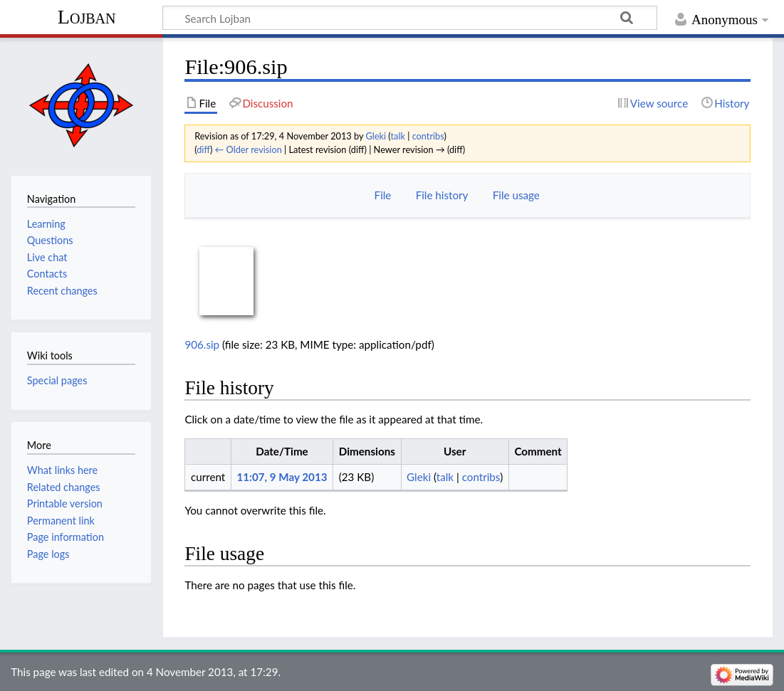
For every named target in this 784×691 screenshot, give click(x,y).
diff (203, 149)
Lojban (87, 17)
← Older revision (249, 149)
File (383, 195)
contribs (428, 136)
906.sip (202, 344)
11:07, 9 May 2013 (282, 477)
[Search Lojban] (410, 18)
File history (442, 195)
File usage (516, 195)
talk (397, 136)
